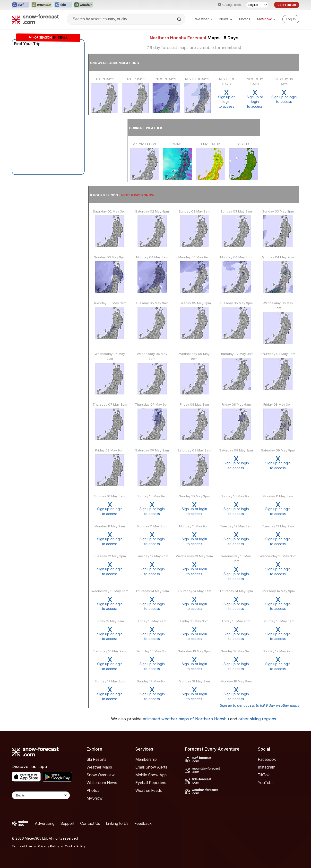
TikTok (264, 775)
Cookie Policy (75, 846)
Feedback (143, 823)
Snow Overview (101, 775)
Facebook (267, 759)
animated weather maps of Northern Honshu (186, 719)
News (226, 19)
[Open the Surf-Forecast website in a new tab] (20, 5)
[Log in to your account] (291, 19)
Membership (146, 759)
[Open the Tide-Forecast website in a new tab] (63, 5)
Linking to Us (117, 823)
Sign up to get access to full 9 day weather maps (259, 705)
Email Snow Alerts (151, 767)
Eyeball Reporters (151, 783)
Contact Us (90, 823)
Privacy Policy (48, 846)
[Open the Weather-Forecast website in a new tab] (83, 5)
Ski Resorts (96, 759)
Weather (204, 19)
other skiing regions (257, 719)
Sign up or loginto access (226, 99)
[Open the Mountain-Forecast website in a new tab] (42, 5)
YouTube (266, 783)
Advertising (45, 823)
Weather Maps (99, 767)
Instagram (267, 767)
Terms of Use (22, 846)
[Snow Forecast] (35, 19)
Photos (245, 19)
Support (67, 823)
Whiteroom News (102, 783)
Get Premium (287, 5)
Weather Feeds (149, 790)
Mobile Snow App (151, 775)
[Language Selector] (257, 5)
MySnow (95, 798)
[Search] (180, 19)
